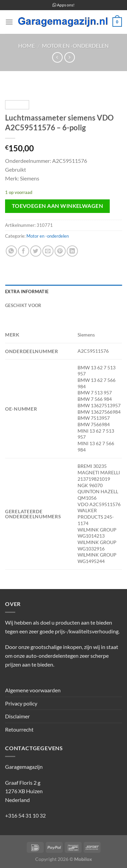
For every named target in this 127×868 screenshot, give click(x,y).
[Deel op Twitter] (36, 251)
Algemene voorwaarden (33, 690)
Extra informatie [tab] (27, 291)
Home (27, 46)
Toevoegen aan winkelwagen (58, 206)
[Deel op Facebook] (24, 251)
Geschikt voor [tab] (23, 305)
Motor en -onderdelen (75, 46)
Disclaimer (17, 716)
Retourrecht (19, 729)
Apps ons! (63, 5)
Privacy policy (21, 703)
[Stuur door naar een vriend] (48, 251)
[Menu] (9, 22)
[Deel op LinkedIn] (72, 251)
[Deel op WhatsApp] (11, 251)
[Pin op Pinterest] (60, 251)
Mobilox (83, 859)
